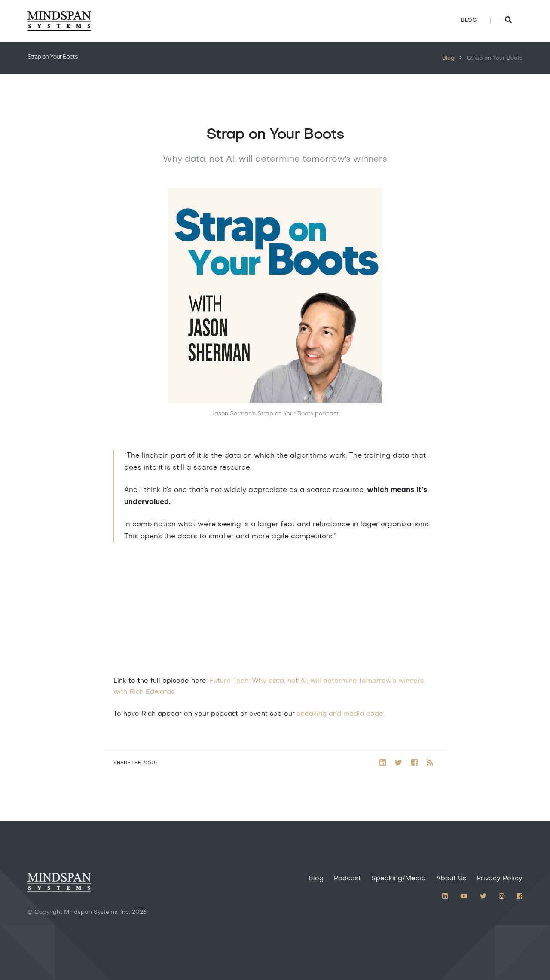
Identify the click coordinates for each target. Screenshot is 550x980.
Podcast (347, 879)
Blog (469, 21)
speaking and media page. (341, 714)
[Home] (59, 21)
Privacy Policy (500, 879)
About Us (451, 879)
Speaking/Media (399, 879)
